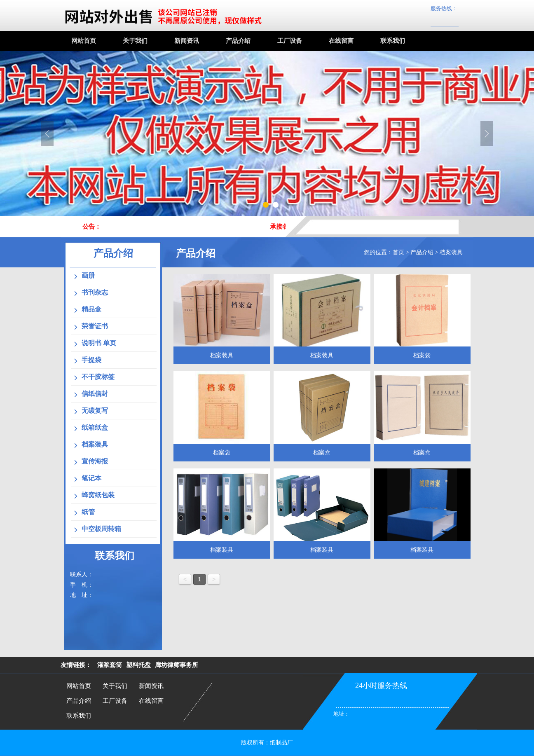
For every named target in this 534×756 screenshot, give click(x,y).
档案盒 (322, 453)
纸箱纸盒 (95, 427)
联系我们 (393, 41)
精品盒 (91, 309)
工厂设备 (290, 41)
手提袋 (91, 360)
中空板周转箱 (101, 529)
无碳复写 (95, 411)
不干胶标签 (98, 377)
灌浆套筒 (110, 665)
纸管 (88, 512)
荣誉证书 (95, 326)
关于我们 (135, 41)
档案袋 (422, 355)
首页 (398, 252)
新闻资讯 (187, 41)
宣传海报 (95, 461)
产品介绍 (238, 41)
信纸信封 (95, 394)
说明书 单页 (99, 343)
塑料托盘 (138, 665)
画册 (88, 275)
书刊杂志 (95, 292)
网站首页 (84, 41)
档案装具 (451, 252)
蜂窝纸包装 (98, 495)
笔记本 (91, 478)
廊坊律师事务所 (177, 665)
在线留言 (341, 41)
